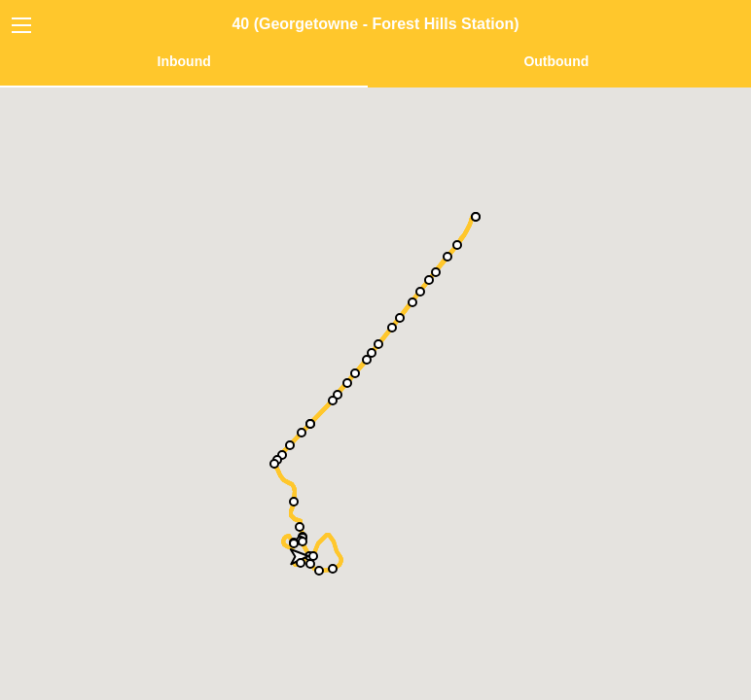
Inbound (184, 61)
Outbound (556, 61)
